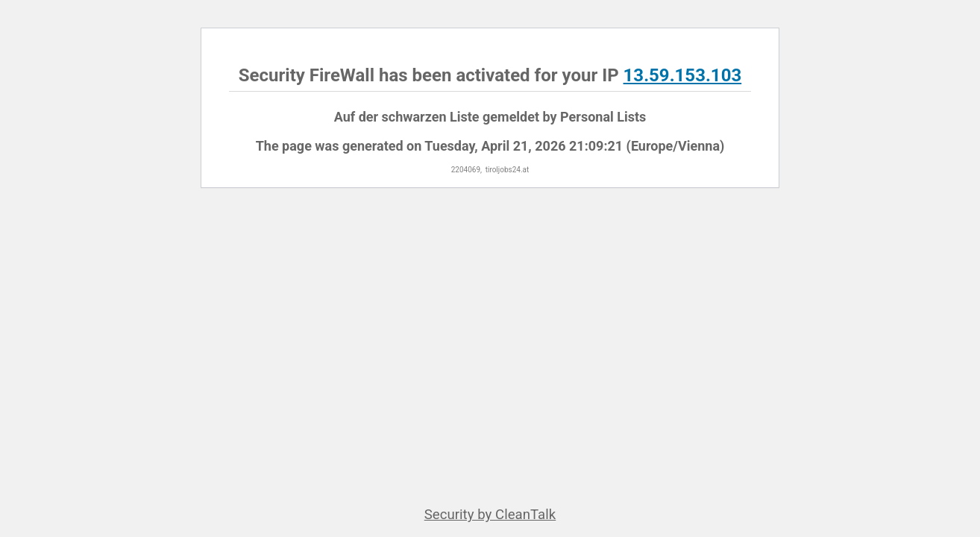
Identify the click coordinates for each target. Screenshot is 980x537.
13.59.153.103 (683, 75)
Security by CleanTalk (490, 515)
